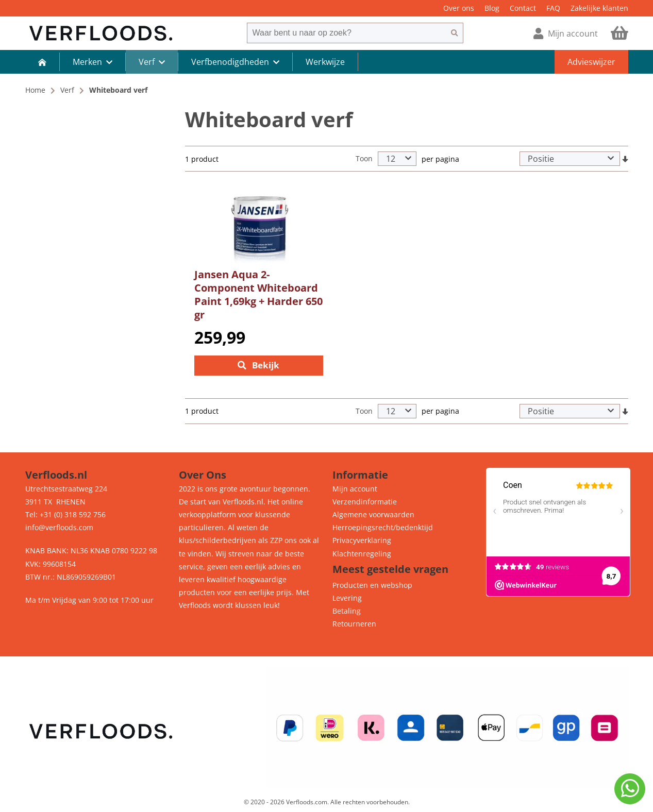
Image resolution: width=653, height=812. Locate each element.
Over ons (459, 8)
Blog (492, 8)
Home (35, 90)
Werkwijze (325, 62)
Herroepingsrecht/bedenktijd (383, 528)
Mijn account (355, 489)
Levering (347, 598)
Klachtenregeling (362, 554)
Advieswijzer (591, 62)
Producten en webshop (372, 585)
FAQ (553, 8)
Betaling (347, 611)
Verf (67, 90)
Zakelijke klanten (599, 8)
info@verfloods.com (59, 528)
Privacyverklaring (362, 541)
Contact (523, 8)
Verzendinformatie (365, 502)
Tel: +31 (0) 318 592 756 (65, 514)
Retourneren (354, 624)
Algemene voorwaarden (373, 514)
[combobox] (346, 33)
